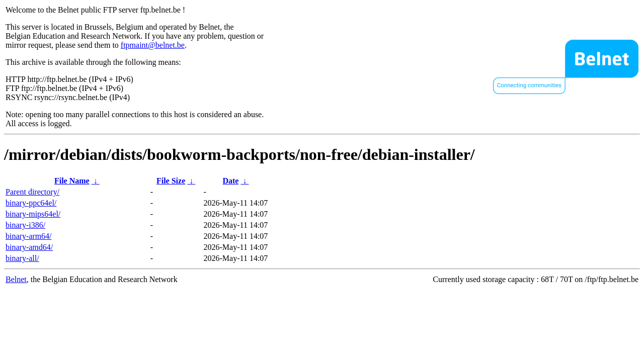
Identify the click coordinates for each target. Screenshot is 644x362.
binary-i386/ (25, 225)
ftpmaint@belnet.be (153, 45)
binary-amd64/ (29, 247)
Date (230, 181)
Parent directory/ (32, 192)
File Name (72, 181)
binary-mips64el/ (33, 214)
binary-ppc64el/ (31, 203)
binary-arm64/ (29, 236)
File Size (171, 181)
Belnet (16, 279)
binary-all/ (22, 258)
